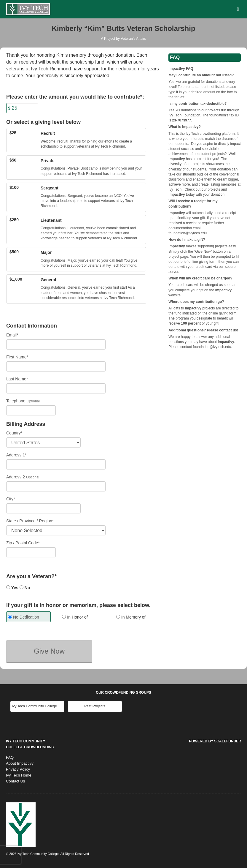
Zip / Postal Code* (23, 543)
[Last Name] (56, 388)
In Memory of (131, 617)
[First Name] (56, 366)
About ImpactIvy (20, 763)
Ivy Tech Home (19, 775)
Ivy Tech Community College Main (38, 706)
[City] (43, 508)
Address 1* (16, 455)
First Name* (17, 357)
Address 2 (16, 477)
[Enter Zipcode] (31, 552)
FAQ (10, 757)
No (25, 588)
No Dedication (24, 617)
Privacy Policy (18, 769)
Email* (12, 335)
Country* (14, 433)
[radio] (29, 618)
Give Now (49, 651)
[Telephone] (31, 410)
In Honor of (75, 617)
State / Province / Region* (30, 521)
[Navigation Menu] (238, 9)
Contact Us (15, 781)
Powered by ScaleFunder (215, 741)
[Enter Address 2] (56, 486)
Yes (12, 588)
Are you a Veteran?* (31, 577)
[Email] (56, 344)
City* (11, 499)
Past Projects (95, 706)
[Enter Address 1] (56, 464)
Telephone (16, 401)
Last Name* (17, 379)
